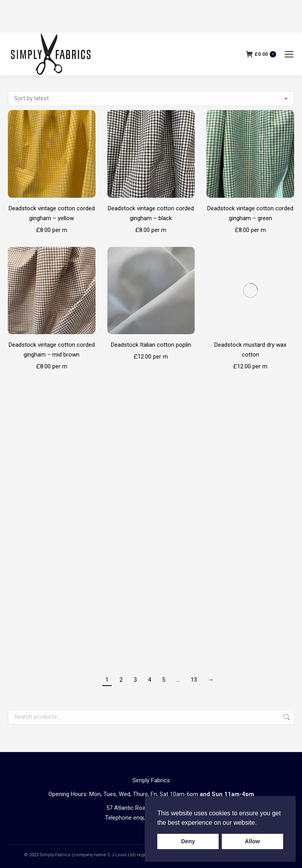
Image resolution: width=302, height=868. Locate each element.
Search (286, 554)
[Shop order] (151, 99)
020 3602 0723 (178, 655)
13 (194, 517)
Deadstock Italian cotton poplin (151, 345)
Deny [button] (188, 841)
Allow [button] (252, 841)
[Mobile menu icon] (289, 54)
